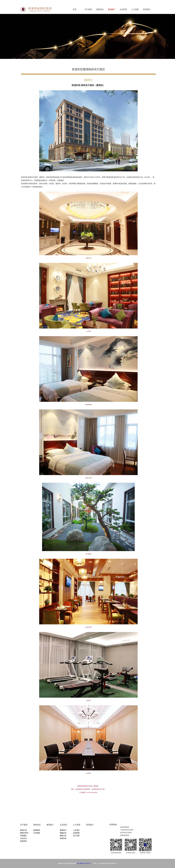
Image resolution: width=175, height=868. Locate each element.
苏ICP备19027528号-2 (84, 863)
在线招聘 (76, 833)
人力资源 (135, 9)
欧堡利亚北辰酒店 (126, 833)
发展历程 (23, 841)
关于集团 (88, 9)
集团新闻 (37, 830)
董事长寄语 (24, 833)
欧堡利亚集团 (125, 827)
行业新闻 (37, 833)
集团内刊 (63, 830)
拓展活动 (63, 838)
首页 (75, 9)
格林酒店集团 (125, 835)
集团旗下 (112, 9)
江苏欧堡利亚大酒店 (127, 830)
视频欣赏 (63, 833)
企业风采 (123, 9)
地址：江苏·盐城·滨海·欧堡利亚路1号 (104, 863)
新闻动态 (100, 9)
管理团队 (23, 836)
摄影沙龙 (63, 836)
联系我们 (147, 9)
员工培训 (76, 836)
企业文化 (23, 838)
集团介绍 (23, 830)
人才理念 (76, 830)
